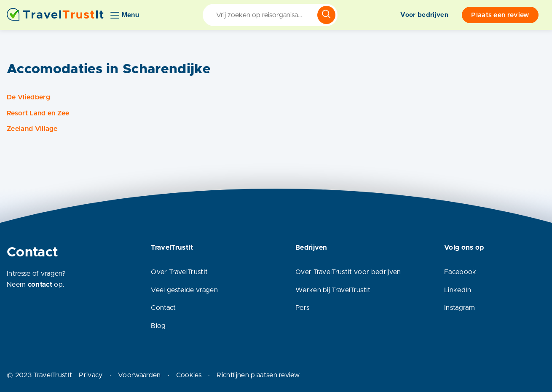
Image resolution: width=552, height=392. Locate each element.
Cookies (189, 375)
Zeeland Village (32, 129)
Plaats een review (500, 15)
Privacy (91, 375)
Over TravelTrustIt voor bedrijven (348, 272)
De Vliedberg (28, 97)
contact (40, 285)
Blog (158, 326)
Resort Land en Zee (38, 113)
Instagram (460, 308)
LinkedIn (458, 290)
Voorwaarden (139, 375)
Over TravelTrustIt (179, 272)
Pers (302, 308)
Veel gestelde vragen (184, 290)
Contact (163, 308)
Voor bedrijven (424, 15)
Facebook (460, 272)
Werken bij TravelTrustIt (333, 290)
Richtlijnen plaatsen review (258, 375)
